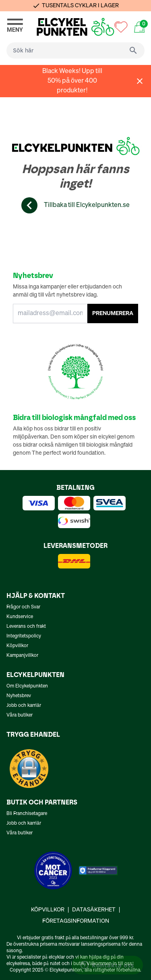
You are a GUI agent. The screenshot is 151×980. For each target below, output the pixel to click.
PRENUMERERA (113, 313)
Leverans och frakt (26, 627)
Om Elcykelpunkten (27, 686)
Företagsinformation (76, 921)
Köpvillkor (17, 646)
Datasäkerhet (94, 910)
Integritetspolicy (24, 636)
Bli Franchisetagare (27, 814)
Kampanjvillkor (22, 656)
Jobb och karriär (24, 706)
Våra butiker (20, 715)
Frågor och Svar (23, 607)
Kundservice (20, 617)
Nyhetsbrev (19, 696)
